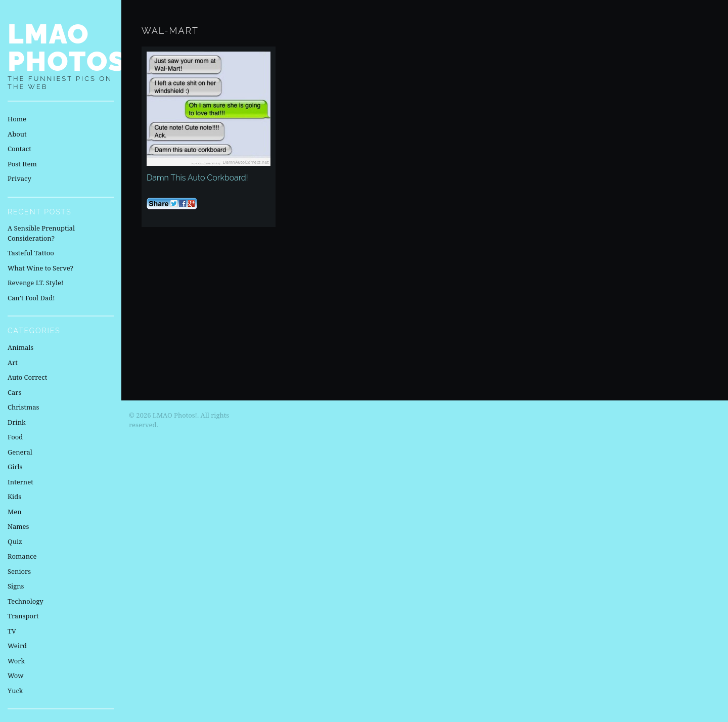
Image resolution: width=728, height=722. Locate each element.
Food (15, 437)
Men (15, 512)
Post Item (22, 164)
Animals (20, 347)
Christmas (23, 407)
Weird (17, 646)
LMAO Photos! (72, 48)
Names (18, 526)
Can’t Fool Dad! (31, 298)
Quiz (15, 541)
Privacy (19, 178)
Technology (26, 601)
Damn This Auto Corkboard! (197, 178)
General (20, 452)
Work (16, 661)
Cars (14, 392)
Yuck (15, 691)
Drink (17, 422)
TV (12, 631)
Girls (15, 467)
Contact (19, 149)
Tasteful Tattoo (31, 253)
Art (13, 363)
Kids (14, 497)
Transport (23, 616)
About (17, 134)
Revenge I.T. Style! (35, 283)
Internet (20, 482)
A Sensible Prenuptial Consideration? (41, 233)
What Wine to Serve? (40, 268)
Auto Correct (27, 377)
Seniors (19, 571)
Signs (16, 586)
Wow (16, 675)
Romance (22, 556)
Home (17, 119)
